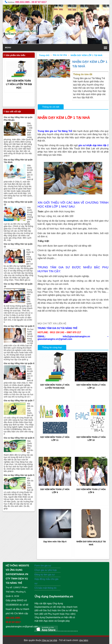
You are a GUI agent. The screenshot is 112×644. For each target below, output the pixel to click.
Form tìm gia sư (43, 566)
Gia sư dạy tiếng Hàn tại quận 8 (19, 363)
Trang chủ (44, 55)
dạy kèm (84, 640)
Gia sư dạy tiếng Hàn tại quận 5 (19, 475)
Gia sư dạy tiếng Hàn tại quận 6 (19, 438)
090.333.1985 (22, 2)
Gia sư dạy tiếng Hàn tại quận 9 (19, 326)
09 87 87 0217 (39, 2)
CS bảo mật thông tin (46, 588)
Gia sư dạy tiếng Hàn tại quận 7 (19, 401)
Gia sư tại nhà (49, 640)
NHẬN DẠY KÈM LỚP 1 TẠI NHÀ (86, 55)
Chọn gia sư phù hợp (46, 570)
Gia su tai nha (60, 55)
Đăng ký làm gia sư (45, 575)
